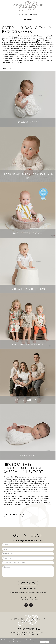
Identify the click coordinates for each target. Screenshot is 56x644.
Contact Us (14, 514)
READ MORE (7, 69)
